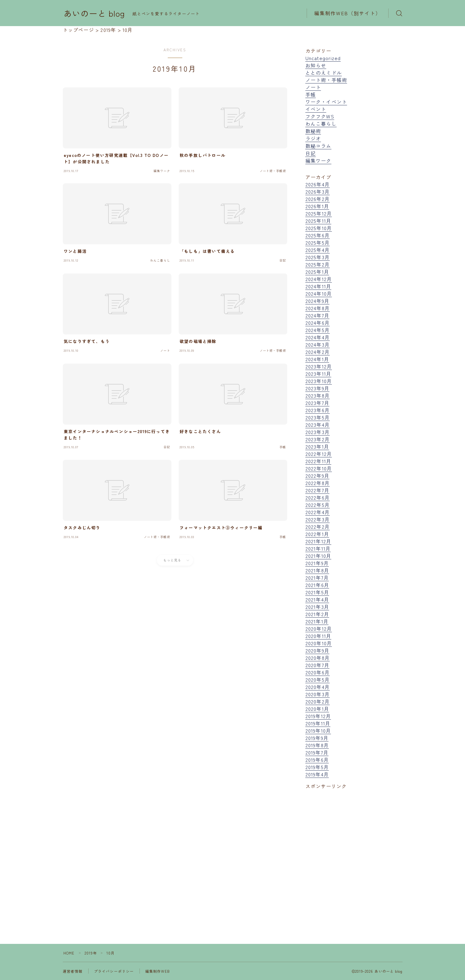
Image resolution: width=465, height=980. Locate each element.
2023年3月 (318, 432)
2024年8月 (318, 308)
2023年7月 (317, 403)
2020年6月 (318, 672)
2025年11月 (318, 221)
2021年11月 (318, 548)
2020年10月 (319, 643)
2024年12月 (319, 279)
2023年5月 (318, 417)
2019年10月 (318, 731)
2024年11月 (318, 286)
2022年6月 (318, 497)
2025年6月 (318, 235)
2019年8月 (317, 745)
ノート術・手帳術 (326, 80)
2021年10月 (318, 556)
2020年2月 (318, 701)
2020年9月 (317, 650)
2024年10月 (319, 293)
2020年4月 (318, 687)
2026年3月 (318, 192)
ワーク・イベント (326, 102)
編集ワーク (318, 161)
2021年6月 (317, 585)
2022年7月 (317, 490)
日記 (311, 153)
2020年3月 (318, 694)
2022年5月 (318, 505)
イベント (316, 109)
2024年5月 (318, 330)
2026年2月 (318, 199)
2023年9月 (317, 388)
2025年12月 (319, 213)
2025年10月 (319, 228)
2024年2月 (318, 352)
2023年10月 (319, 381)
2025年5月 (318, 242)
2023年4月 (318, 425)
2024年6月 (318, 323)
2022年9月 (317, 476)
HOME (69, 953)
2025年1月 (317, 272)
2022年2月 (318, 527)
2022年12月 (319, 454)
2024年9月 (317, 301)
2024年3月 (318, 344)
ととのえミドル (324, 73)
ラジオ (313, 138)
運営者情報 (73, 971)
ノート (313, 87)
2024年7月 (317, 315)
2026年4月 (318, 184)
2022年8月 (318, 483)
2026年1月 (317, 206)
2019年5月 (317, 767)
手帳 (311, 94)
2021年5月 (317, 592)
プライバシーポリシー (114, 971)
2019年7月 (317, 752)
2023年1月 (317, 446)
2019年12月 (318, 716)
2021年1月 (317, 621)
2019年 (91, 953)
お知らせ (316, 65)
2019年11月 (318, 723)
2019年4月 (317, 774)
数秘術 (313, 131)
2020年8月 (318, 658)
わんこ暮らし (321, 124)
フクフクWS (320, 116)
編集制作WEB (158, 971)
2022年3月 (318, 519)
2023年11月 (318, 374)
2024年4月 (318, 337)
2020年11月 (318, 636)
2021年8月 (317, 570)
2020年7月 (317, 665)
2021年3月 (317, 607)
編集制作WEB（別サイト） (348, 13)
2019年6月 (317, 760)
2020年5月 (318, 680)
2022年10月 (319, 468)
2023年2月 (318, 439)
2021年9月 (317, 563)
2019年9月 (317, 738)
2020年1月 (317, 709)
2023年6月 (318, 410)
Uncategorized (323, 58)
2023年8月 (318, 395)
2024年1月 (317, 359)
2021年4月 (317, 599)
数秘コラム (318, 146)
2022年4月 (318, 512)
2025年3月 (318, 257)
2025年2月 (318, 264)
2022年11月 (318, 461)
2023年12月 (319, 366)
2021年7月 (317, 578)
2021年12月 (318, 541)
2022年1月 (317, 534)
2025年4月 (318, 250)
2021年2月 (317, 614)
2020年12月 (319, 629)
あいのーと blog (94, 13)
